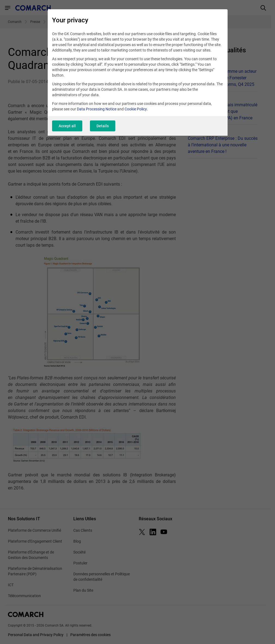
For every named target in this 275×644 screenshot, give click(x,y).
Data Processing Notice (97, 109)
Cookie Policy (136, 109)
